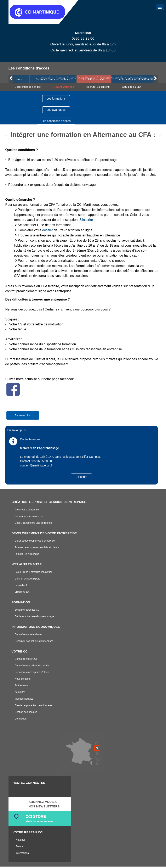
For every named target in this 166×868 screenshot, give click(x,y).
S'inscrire (86, 221)
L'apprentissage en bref (28, 88)
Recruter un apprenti (98, 88)
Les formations (56, 100)
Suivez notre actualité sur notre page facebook (40, 380)
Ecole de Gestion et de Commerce (137, 81)
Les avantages (56, 111)
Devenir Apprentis (64, 88)
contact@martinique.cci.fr (36, 467)
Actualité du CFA (131, 88)
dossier (48, 232)
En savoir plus (23, 417)
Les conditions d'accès (56, 122)
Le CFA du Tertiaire (94, 81)
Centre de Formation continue (53, 81)
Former (19, 81)
